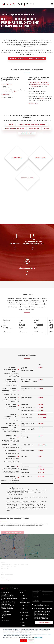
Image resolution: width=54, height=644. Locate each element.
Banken (11, 124)
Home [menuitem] (22, 593)
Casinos (47, 129)
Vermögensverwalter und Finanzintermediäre (32, 124)
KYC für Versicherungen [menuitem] (24, 609)
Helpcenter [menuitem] (23, 626)
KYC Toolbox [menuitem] (23, 595)
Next (53, 326)
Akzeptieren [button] (24, 641)
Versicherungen (34, 129)
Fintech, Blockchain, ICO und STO (14, 129)
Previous (1, 326)
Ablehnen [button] (31, 641)
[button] (52, 4)
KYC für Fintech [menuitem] (24, 605)
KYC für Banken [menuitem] (24, 598)
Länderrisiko (6, 95)
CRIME (15, 92)
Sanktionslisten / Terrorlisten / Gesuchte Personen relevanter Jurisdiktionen (39, 85)
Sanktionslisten (7, 84)
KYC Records (33, 103)
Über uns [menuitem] (22, 623)
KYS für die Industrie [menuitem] (25, 615)
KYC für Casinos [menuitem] (24, 613)
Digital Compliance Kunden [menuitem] (25, 619)
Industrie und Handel (27, 133)
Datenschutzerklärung (38, 638)
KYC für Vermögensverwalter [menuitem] (25, 602)
